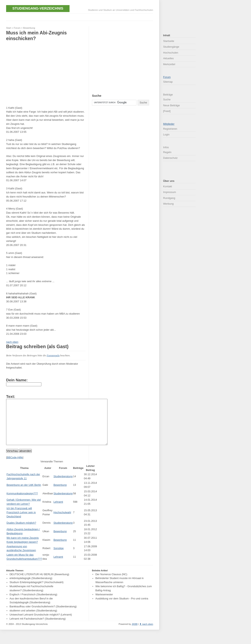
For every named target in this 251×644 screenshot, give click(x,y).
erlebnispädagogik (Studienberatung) (31, 587)
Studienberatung (63, 485)
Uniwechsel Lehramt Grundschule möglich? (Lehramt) (41, 624)
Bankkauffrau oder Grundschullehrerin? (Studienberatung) (43, 616)
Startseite (169, 41)
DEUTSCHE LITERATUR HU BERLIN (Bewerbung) (39, 583)
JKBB (135, 633)
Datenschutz (170, 158)
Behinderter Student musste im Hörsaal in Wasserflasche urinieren (120, 590)
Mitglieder (169, 124)
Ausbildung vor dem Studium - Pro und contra (122, 608)
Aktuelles (168, 58)
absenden (25, 460)
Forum (17, 28)
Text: (11, 397)
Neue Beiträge (171, 105)
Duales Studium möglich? (21, 532)
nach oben (12, 342)
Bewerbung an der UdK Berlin (24, 494)
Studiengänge (171, 47)
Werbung (168, 204)
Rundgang (169, 198)
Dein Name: (17, 380)
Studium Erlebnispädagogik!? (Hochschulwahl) (37, 592)
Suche (167, 99)
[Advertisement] (80, 17)
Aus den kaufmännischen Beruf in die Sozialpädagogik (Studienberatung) (31, 610)
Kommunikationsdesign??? (22, 503)
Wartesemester (104, 604)
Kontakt (168, 186)
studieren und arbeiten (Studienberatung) (33, 620)
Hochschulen (171, 53)
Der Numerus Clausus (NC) (111, 583)
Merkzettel (169, 64)
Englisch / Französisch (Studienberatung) (33, 604)
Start (9, 28)
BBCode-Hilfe (15, 467)
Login (166, 134)
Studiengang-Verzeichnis (38, 8)
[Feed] (167, 111)
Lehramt (58, 511)
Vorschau (12, 460)
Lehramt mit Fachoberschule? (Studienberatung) (38, 628)
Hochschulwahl (62, 522)
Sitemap (168, 82)
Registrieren (170, 129)
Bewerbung (29, 28)
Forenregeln (53, 355)
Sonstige (59, 557)
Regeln (167, 152)
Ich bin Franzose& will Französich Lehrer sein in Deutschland (21, 522)
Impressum (170, 192)
